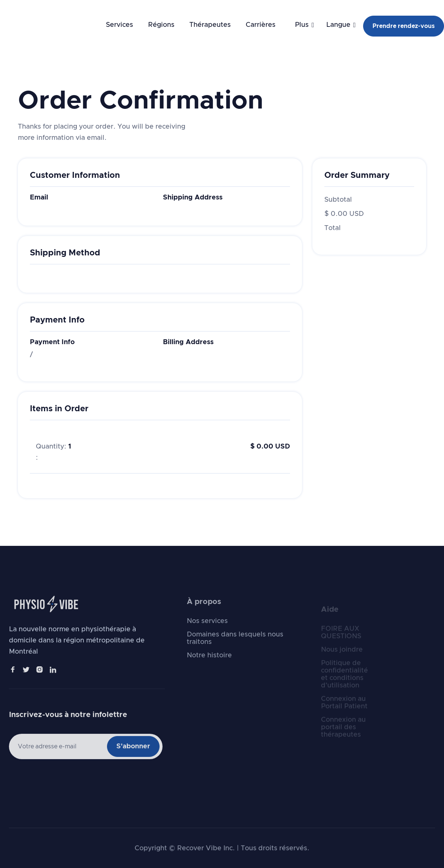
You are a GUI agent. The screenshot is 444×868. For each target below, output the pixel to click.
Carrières (261, 25)
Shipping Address (193, 198)
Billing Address (188, 342)
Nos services (207, 632)
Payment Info (52, 342)
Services (119, 25)
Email (39, 198)
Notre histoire (209, 666)
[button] (299, 25)
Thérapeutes (210, 25)
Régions (161, 25)
